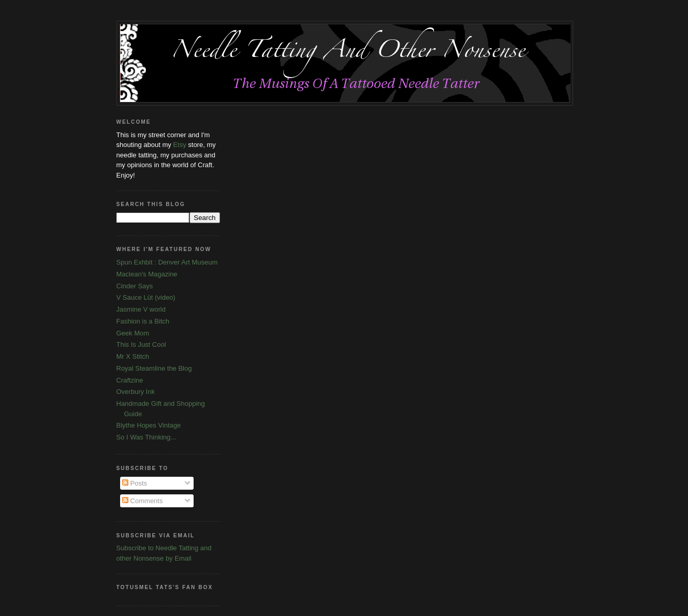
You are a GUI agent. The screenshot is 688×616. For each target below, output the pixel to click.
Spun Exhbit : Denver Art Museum (167, 262)
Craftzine (130, 380)
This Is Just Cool (141, 344)
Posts (135, 483)
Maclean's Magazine (147, 274)
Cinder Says (135, 286)
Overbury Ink (136, 392)
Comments (142, 501)
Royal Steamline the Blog (154, 368)
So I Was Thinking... (147, 437)
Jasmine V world (141, 309)
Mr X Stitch (133, 356)
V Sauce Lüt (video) (146, 297)
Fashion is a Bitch (143, 321)
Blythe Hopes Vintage (149, 425)
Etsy (179, 145)
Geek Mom (133, 333)
